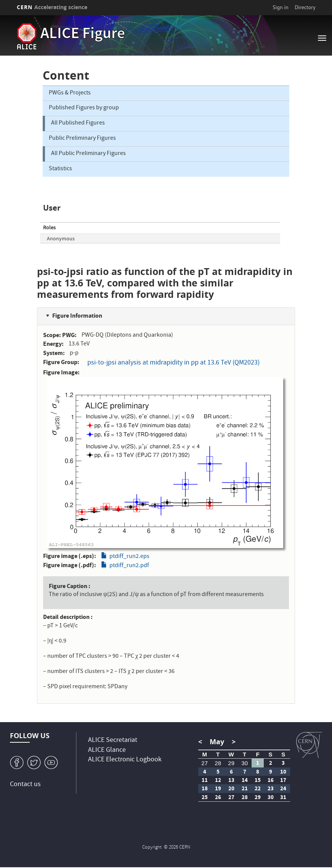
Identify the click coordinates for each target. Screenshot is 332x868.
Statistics (60, 169)
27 (204, 763)
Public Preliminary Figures (82, 139)
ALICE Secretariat (113, 741)
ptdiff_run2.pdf (129, 566)
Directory (305, 7)
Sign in (281, 7)
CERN (52, 7)
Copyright (152, 848)
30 (245, 763)
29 (231, 763)
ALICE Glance (107, 751)
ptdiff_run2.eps (129, 557)
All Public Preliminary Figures (88, 154)
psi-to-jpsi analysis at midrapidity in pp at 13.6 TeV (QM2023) (173, 363)
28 (218, 763)
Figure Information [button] (77, 316)
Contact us (25, 785)
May (217, 742)
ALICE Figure (83, 35)
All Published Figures (78, 123)
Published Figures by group (84, 108)
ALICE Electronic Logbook (125, 760)
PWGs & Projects (70, 93)
